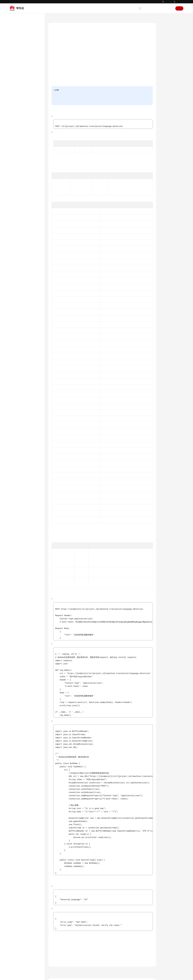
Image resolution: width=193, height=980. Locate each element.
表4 (70, 541)
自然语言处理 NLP (67, 19)
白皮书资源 (17, 161)
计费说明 (111, 957)
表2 (70, 171)
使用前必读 (19, 47)
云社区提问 (70, 958)
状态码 (165, 81)
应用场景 (111, 949)
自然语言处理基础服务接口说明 (29, 68)
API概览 (18, 52)
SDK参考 (16, 124)
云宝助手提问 (57, 958)
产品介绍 (16, 33)
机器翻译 (111, 953)
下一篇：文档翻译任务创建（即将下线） (137, 924)
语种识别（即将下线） (29, 93)
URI (164, 50)
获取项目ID (120, 157)
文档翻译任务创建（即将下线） (30, 100)
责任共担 (16, 151)
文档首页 (52, 19)
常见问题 (16, 128)
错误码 (165, 87)
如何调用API (20, 57)
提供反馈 (55, 945)
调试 (164, 38)
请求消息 (166, 56)
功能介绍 (166, 32)
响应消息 (166, 63)
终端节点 (84, 51)
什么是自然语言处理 (116, 941)
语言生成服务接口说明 (26, 74)
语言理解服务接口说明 (26, 79)
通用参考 (16, 142)
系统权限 (16, 171)
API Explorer (64, 76)
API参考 (16, 42)
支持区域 (16, 166)
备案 (157, 8)
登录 (170, 8)
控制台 (163, 8)
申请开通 (78, 99)
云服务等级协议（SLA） (22, 156)
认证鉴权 (126, 88)
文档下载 (16, 133)
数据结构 (18, 114)
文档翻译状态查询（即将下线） (30, 108)
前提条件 (166, 44)
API (16, 62)
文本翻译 (24, 89)
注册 (179, 8)
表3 (142, 559)
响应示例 (166, 75)
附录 (17, 119)
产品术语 (16, 146)
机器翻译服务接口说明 (26, 84)
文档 (151, 8)
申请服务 (116, 88)
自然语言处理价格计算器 (123, 56)
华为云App (179, 2)
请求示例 (166, 69)
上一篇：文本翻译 (58, 924)
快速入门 (16, 38)
